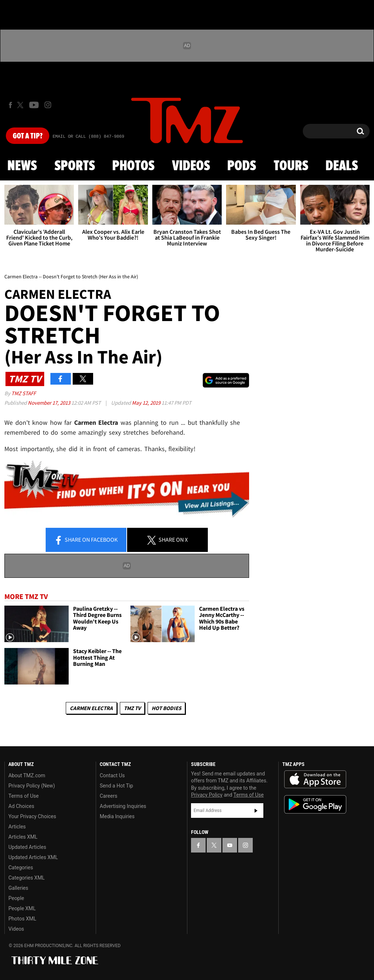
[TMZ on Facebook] (10, 105)
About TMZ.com (27, 775)
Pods (242, 166)
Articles (17, 827)
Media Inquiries (117, 816)
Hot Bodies (166, 708)
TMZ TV (132, 708)
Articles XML (23, 837)
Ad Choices (21, 806)
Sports (75, 166)
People (16, 898)
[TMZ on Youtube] (34, 105)
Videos (191, 166)
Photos (133, 166)
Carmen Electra (91, 708)
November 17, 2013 (49, 403)
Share (86, 540)
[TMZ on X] (21, 105)
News (22, 166)
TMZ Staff (24, 393)
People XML (22, 908)
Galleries (18, 888)
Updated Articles (27, 847)
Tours (291, 166)
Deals (342, 166)
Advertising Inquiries (123, 806)
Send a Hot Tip (116, 786)
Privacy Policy (207, 795)
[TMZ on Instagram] (48, 105)
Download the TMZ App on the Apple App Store (315, 779)
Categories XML (26, 878)
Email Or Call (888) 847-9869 (88, 137)
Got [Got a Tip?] (28, 136)
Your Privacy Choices (32, 816)
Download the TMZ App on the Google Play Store (315, 804)
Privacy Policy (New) (32, 786)
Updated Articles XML (33, 857)
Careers (108, 796)
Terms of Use (24, 796)
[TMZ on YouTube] (230, 845)
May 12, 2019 (147, 403)
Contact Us (112, 775)
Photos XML (22, 919)
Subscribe (256, 811)
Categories (21, 867)
